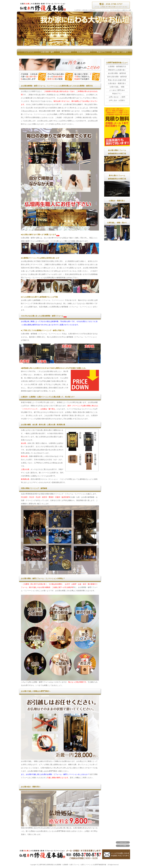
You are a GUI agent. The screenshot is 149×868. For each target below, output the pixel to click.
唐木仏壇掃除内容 (84, 52)
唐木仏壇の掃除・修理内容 (117, 77)
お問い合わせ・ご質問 (117, 97)
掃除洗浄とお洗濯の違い (117, 70)
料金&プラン (117, 94)
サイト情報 (123, 846)
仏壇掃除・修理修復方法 (117, 67)
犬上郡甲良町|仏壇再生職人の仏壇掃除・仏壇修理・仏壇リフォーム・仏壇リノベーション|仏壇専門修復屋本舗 (72, 865)
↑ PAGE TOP (123, 842)
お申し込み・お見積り (120, 52)
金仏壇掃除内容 (65, 52)
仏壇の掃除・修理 (47, 52)
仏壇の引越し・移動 (117, 87)
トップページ (29, 52)
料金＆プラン (102, 52)
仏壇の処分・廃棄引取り (117, 83)
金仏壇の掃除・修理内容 (117, 73)
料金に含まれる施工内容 (117, 80)
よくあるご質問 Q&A (117, 90)
